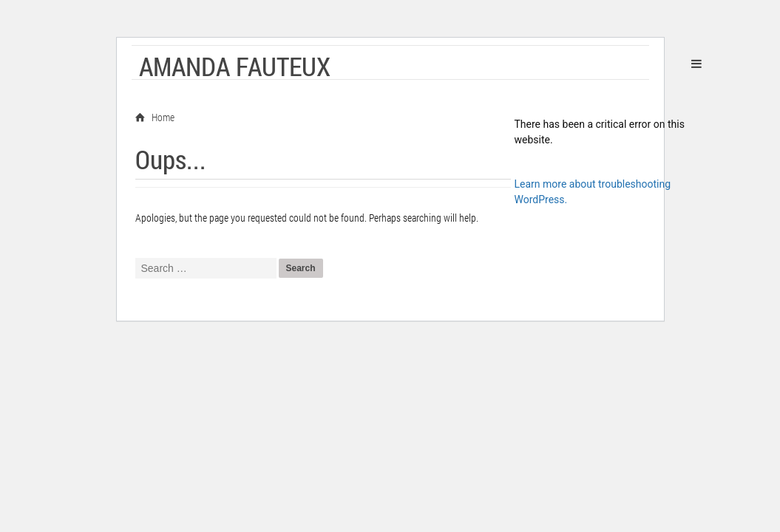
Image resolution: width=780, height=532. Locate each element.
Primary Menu (696, 64)
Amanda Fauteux (235, 66)
